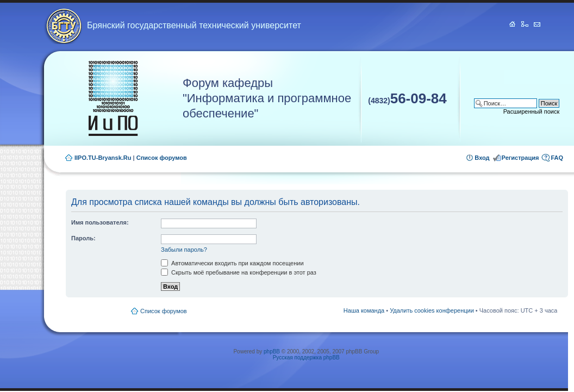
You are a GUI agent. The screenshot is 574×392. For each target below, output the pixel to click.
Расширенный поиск (532, 111)
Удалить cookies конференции (432, 310)
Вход (482, 158)
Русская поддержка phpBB (306, 357)
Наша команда (364, 310)
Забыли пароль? (184, 250)
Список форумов (162, 158)
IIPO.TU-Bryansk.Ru (103, 158)
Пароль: (83, 238)
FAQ (557, 158)
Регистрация (520, 158)
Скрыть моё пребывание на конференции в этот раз (239, 272)
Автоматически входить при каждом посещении (232, 263)
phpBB (272, 351)
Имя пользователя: (100, 222)
